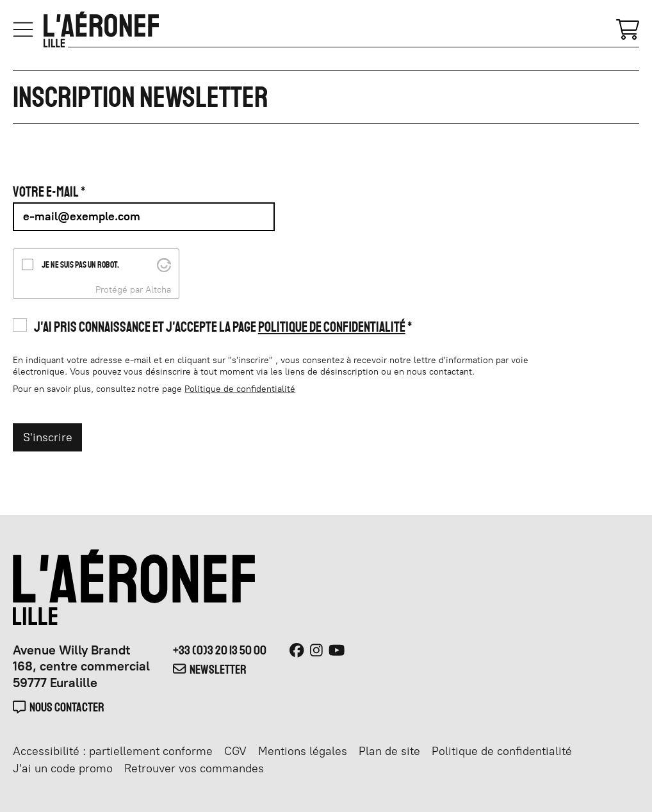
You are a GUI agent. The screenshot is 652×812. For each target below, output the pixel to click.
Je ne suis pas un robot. (80, 264)
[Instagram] (316, 651)
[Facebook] (297, 651)
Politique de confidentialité (332, 327)
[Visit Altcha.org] (164, 264)
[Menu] (23, 29)
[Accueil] (101, 29)
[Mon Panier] (628, 28)
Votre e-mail (46, 192)
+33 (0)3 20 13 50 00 (220, 650)
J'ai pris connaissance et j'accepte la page (220, 327)
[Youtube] (337, 651)
